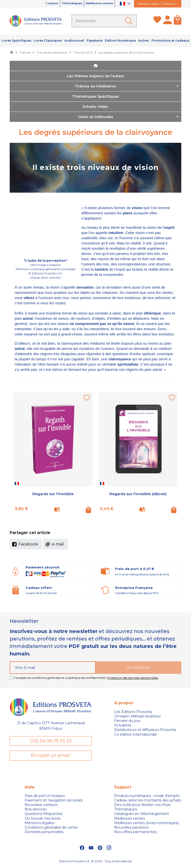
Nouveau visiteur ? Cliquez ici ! (158, 4)
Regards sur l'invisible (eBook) (138, 494)
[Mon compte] (167, 21)
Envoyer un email (51, 756)
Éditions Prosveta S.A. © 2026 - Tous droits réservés (95, 862)
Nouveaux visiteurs (41, 806)
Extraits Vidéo (95, 107)
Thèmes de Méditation (95, 86)
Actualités (123, 725)
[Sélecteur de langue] (126, 4)
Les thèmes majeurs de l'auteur (95, 76)
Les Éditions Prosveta (133, 712)
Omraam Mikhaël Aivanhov (138, 716)
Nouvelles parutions (131, 828)
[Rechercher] (104, 21)
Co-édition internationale (136, 734)
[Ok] (130, 21)
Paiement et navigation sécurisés (54, 801)
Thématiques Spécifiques (95, 96)
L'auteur (35, 4)
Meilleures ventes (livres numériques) (146, 824)
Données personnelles (44, 833)
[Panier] (178, 21)
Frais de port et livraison (45, 796)
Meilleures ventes (96, 4)
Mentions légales (39, 824)
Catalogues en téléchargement (142, 815)
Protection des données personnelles (132, 678)
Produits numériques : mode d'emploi (147, 796)
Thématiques (61, 4)
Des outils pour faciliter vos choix (142, 806)
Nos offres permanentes (135, 833)
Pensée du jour (127, 721)
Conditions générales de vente (51, 828)
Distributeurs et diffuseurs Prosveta (145, 730)
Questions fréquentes (44, 815)
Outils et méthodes (95, 117)
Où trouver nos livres (43, 819)
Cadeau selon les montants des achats (148, 801)
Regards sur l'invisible (53, 494)
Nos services (36, 810)
